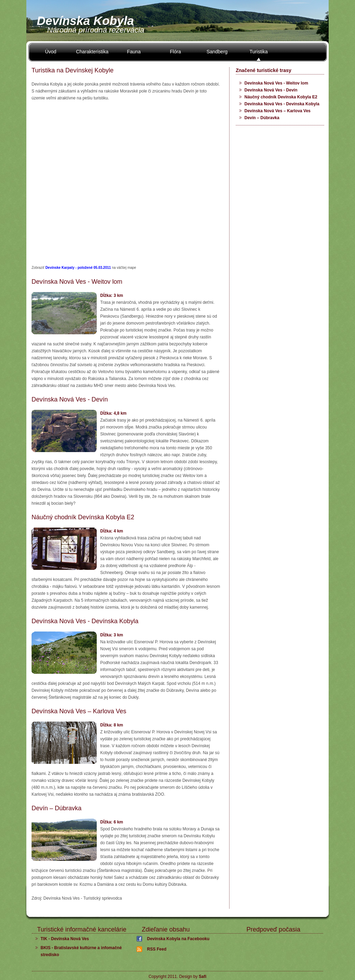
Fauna (134, 52)
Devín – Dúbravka (262, 118)
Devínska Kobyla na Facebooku (178, 939)
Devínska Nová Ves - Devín (271, 90)
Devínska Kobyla (85, 21)
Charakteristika (92, 52)
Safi (202, 977)
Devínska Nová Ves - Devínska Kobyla (282, 104)
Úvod (51, 52)
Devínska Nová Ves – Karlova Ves (278, 111)
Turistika (259, 52)
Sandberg (217, 52)
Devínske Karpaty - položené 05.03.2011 (79, 268)
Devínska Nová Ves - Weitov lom (276, 83)
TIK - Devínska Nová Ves (65, 939)
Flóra (175, 52)
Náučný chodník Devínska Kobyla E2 (281, 97)
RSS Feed (157, 949)
